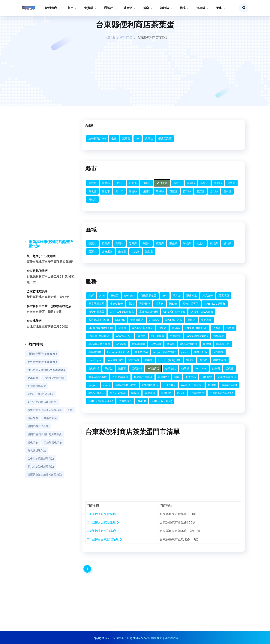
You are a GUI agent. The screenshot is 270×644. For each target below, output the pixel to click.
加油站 (164, 8)
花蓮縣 (173, 191)
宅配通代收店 (150, 385)
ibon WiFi (130, 296)
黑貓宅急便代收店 (126, 385)
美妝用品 (190, 377)
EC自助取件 (197, 393)
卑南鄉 (146, 243)
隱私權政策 (172, 638)
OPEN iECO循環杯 (215, 304)
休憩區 (230, 328)
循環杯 (190, 360)
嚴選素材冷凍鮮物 (99, 320)
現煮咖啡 (137, 368)
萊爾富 (126, 139)
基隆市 (204, 183)
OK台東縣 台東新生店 (103, 522)
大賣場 (89, 8)
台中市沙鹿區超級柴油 (41, 458)
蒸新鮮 (171, 344)
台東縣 (162, 183)
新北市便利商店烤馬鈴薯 (42, 402)
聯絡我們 (157, 638)
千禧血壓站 (137, 320)
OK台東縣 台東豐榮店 (103, 514)
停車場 (201, 8)
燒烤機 (204, 360)
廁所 (91, 296)
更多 (219, 8)
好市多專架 (141, 352)
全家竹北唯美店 (37, 291)
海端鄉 (187, 243)
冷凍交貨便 (116, 304)
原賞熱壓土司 (96, 304)
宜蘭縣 (218, 183)
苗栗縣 (187, 191)
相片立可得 (201, 352)
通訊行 (108, 8)
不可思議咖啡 (120, 377)
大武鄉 (136, 252)
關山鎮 (173, 243)
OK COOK (201, 368)
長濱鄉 (92, 252)
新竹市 (119, 191)
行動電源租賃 (148, 296)
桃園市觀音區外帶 (38, 426)
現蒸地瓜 (192, 296)
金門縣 (214, 191)
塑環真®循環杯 (189, 344)
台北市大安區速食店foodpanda (46, 370)
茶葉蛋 (154, 368)
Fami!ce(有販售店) (196, 328)
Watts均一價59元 (192, 385)
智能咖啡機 (138, 344)
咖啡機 (148, 360)
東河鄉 (214, 243)
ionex (106, 385)
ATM (102, 296)
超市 (70, 8)
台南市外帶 (50, 418)
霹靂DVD (163, 377)
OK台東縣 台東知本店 (103, 531)
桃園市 (146, 191)
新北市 (106, 191)
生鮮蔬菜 (175, 336)
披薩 (146, 8)
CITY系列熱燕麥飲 (174, 312)
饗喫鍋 (135, 393)
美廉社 (149, 139)
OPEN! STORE (173, 320)
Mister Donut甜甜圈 (101, 328)
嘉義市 (177, 183)
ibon (165, 296)
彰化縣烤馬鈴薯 (37, 386)
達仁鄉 (149, 252)
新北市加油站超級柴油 (41, 467)
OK (138, 139)
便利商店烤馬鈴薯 (54, 378)
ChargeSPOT (124, 336)
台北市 (133, 183)
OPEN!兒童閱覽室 (142, 328)
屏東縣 (231, 183)
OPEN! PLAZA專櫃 (202, 312)
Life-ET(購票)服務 (169, 360)
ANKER (142, 401)
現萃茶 (177, 296)
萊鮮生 (109, 368)
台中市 (119, 183)
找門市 (111, 38)
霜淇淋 (191, 320)
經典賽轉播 (95, 352)
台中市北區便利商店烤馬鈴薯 (45, 410)
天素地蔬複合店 (227, 377)
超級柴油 (33, 442)
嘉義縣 (191, 183)
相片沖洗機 (220, 360)
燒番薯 (122, 368)
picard (185, 352)
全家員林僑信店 (37, 271)
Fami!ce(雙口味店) (99, 336)
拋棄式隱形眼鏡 (98, 377)
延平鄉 (133, 243)
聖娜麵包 (145, 304)
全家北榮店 (34, 321)
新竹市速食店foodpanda (42, 362)
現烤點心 (121, 344)
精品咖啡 (208, 296)
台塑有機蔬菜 (96, 312)
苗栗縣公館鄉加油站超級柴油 (45, 475)
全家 (114, 139)
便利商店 (51, 8)
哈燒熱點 (170, 368)
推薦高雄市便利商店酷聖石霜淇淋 (51, 244)
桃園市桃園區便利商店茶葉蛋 (45, 434)
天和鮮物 (218, 352)
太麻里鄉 (107, 252)
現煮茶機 (156, 344)
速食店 (128, 8)
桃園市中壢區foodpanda (42, 354)
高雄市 (92, 199)
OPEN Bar (169, 385)
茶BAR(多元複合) (162, 401)
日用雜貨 (207, 377)
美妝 (131, 304)
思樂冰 (162, 328)
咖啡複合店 (223, 344)
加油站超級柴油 (53, 442)
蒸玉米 (181, 393)
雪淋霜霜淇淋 (229, 385)
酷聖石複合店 (96, 393)
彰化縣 (92, 191)
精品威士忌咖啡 (143, 377)
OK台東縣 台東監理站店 (105, 539)
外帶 (70, 410)
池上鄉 (200, 243)
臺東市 (92, 243)
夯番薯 (217, 328)
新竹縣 (133, 191)
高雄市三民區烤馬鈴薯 (41, 394)
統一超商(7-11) (97, 139)
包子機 (185, 368)
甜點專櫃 (206, 320)
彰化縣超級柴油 (37, 450)
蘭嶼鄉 (119, 243)
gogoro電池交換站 (164, 352)
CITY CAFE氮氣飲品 (122, 312)
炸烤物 (207, 344)
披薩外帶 (33, 418)
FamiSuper (95, 360)
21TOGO (154, 320)
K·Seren (120, 320)
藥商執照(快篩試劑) (221, 393)
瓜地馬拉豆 (125, 401)
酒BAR (173, 304)
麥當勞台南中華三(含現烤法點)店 (49, 306)
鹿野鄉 (160, 243)
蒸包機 (142, 336)
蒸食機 (212, 385)
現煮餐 (229, 368)
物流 (183, 8)
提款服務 (134, 360)
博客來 (160, 304)
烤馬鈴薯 (219, 336)
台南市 (146, 183)
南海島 (106, 183)
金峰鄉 (122, 252)
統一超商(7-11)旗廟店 (41, 256)
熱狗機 (216, 368)
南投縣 (92, 183)
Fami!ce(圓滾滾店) (197, 336)
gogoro (93, 385)
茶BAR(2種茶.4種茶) (101, 401)
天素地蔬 (224, 296)
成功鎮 (227, 243)
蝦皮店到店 (165, 139)
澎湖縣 (160, 191)
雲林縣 (227, 191)
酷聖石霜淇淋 (118, 393)
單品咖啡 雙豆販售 (99, 344)
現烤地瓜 (166, 393)
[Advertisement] (138, 72)
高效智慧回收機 (148, 312)
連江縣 (200, 191)
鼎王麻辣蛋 (158, 336)
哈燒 (177, 377)
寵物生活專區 (190, 304)
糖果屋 (122, 328)
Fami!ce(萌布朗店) (118, 352)
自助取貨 (94, 368)
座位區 (115, 296)
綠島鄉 (106, 243)
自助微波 (150, 393)
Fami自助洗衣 (115, 360)
